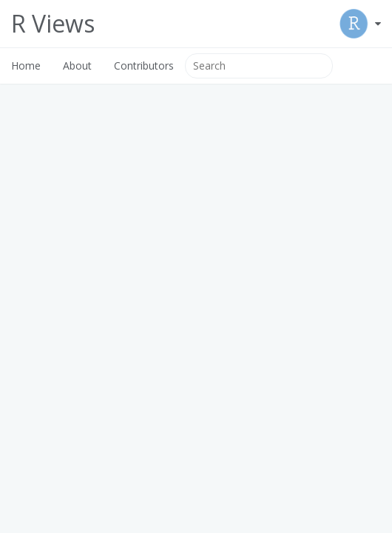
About (77, 66)
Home (26, 66)
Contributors (144, 66)
